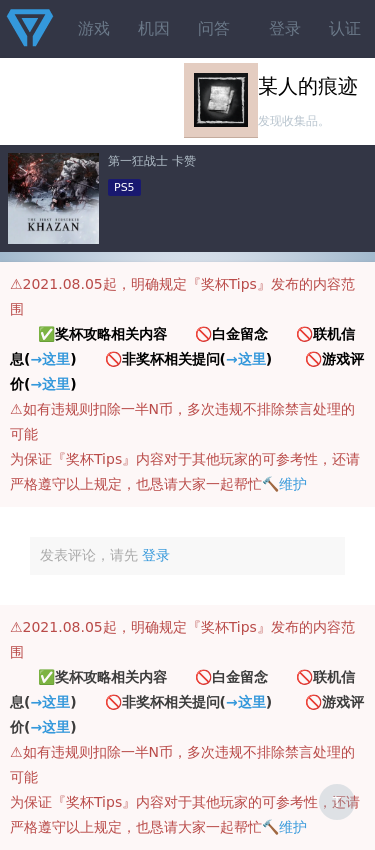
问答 (214, 28)
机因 (154, 28)
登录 (285, 28)
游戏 (94, 28)
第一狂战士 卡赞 (152, 161)
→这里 (50, 359)
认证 (345, 28)
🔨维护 (284, 484)
